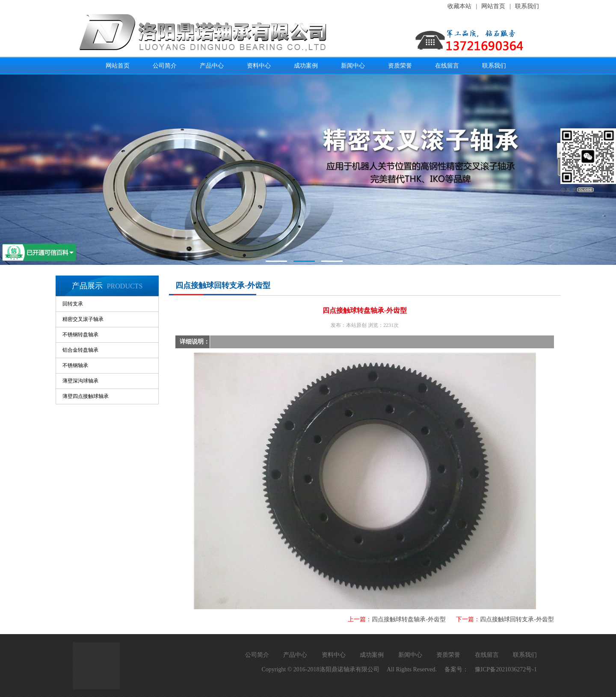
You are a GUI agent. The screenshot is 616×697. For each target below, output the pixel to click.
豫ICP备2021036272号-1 (506, 669)
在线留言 (447, 65)
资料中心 (259, 65)
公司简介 (165, 65)
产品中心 (212, 65)
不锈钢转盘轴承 (80, 335)
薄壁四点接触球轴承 (86, 396)
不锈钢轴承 (75, 365)
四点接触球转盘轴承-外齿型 (409, 619)
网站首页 (493, 6)
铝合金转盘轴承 (80, 350)
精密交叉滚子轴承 (83, 319)
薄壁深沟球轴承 (80, 381)
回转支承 (73, 304)
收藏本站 (459, 6)
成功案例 (306, 65)
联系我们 (527, 6)
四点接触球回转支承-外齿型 (517, 619)
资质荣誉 (400, 65)
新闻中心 (353, 65)
